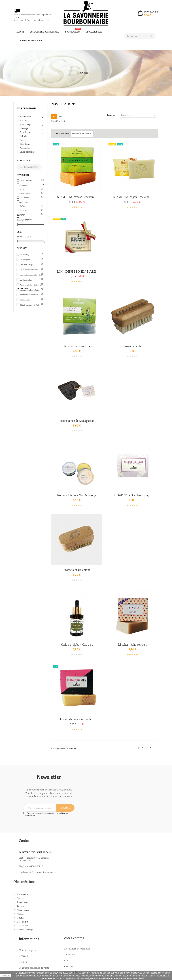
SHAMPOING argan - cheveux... (132, 197)
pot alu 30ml (31, 300)
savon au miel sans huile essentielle (31, 290)
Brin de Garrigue (31, 265)
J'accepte (5, 976)
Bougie (23, 140)
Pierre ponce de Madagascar (77, 421)
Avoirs (67, 961)
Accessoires (25, 148)
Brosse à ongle (132, 346)
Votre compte (74, 938)
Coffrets (23, 136)
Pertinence (139, 115)
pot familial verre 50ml (31, 295)
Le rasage (24, 128)
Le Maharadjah (31, 280)
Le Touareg (31, 254)
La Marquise (31, 260)
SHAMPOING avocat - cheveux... (77, 197)
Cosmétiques (25, 132)
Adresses (68, 966)
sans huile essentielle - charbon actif (31, 275)
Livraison (23, 956)
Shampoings (25, 124)
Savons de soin (26, 116)
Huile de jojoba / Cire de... (77, 645)
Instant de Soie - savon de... (77, 719)
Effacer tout (29, 167)
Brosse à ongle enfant (77, 570)
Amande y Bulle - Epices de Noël (31, 285)
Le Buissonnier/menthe (31, 270)
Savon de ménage (28, 152)
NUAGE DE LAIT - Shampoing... (132, 495)
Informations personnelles (77, 949)
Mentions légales (27, 950)
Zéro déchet (25, 144)
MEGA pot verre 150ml (31, 305)
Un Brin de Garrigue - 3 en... (77, 346)
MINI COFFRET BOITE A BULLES (77, 272)
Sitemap (23, 962)
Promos (23, 120)
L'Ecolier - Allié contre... (132, 645)
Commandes (70, 954)
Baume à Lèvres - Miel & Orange (77, 495)
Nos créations (27, 108)
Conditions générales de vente (34, 968)
